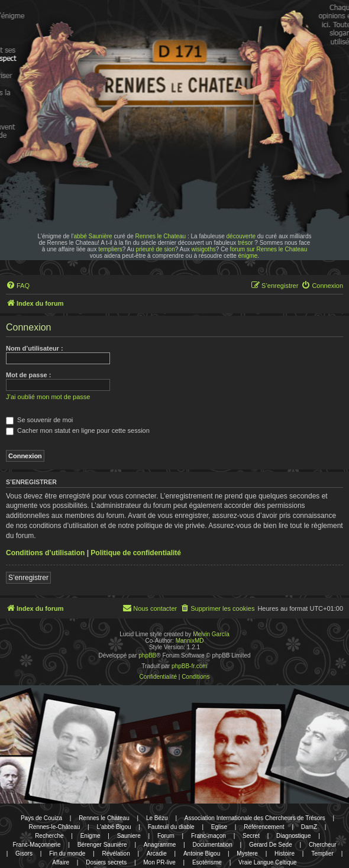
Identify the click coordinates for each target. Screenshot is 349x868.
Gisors (24, 854)
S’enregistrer (28, 578)
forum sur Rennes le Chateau (269, 249)
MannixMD (190, 641)
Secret (251, 836)
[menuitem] (18, 286)
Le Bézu (157, 818)
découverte (241, 236)
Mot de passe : (28, 375)
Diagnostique (293, 836)
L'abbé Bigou (114, 827)
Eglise (219, 827)
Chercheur (323, 845)
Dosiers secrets (106, 862)
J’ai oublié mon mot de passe (48, 397)
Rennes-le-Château (55, 827)
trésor (245, 243)
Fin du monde (67, 854)
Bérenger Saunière (102, 845)
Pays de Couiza (41, 818)
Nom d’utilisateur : (35, 348)
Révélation (116, 854)
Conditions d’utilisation (45, 553)
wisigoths (204, 249)
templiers (110, 249)
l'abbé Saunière (91, 236)
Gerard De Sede (271, 845)
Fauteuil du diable (171, 827)
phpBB (147, 655)
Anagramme (160, 845)
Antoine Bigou (202, 854)
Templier (322, 854)
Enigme (91, 836)
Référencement (264, 827)
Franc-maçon (209, 836)
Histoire (285, 854)
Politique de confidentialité (136, 553)
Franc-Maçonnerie (36, 845)
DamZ (309, 827)
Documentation (212, 845)
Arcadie (157, 854)
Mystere (247, 854)
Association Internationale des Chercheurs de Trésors (255, 818)
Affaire (61, 862)
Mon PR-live (159, 862)
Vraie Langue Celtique (268, 862)
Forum (166, 836)
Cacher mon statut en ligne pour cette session (78, 430)
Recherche (49, 836)
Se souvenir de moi (39, 420)
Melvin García (211, 634)
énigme (248, 256)
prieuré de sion (156, 249)
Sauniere (129, 836)
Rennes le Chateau (161, 236)
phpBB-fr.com (190, 666)
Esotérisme (207, 862)
